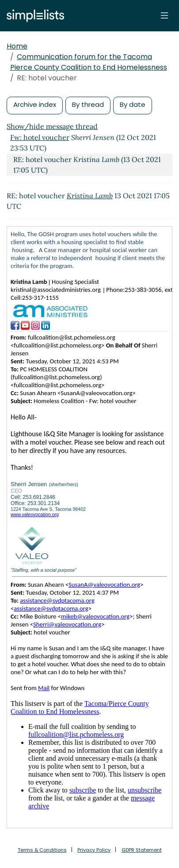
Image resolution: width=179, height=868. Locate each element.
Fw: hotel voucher (40, 137)
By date (133, 104)
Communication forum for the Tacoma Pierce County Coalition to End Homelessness (89, 62)
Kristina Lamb (90, 196)
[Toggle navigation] (164, 15)
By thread (88, 104)
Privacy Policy (94, 850)
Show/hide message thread (52, 126)
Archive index (35, 104)
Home (17, 46)
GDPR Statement (142, 850)
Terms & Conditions (42, 850)
